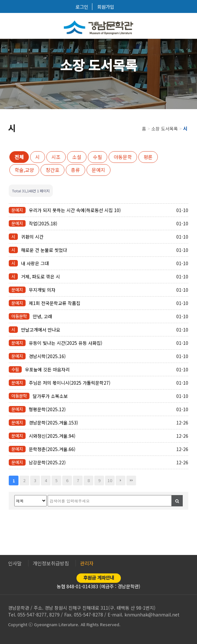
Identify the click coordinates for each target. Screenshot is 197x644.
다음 (121, 480)
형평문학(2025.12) (47, 409)
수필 (98, 157)
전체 (19, 157)
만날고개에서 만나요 (41, 330)
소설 (77, 157)
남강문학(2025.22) (47, 462)
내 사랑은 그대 (35, 263)
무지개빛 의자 (42, 290)
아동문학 (123, 157)
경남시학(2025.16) (47, 356)
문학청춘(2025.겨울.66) (52, 449)
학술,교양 (24, 170)
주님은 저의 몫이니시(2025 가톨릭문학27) (70, 383)
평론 (148, 157)
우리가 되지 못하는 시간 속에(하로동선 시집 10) (75, 210)
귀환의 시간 (32, 237)
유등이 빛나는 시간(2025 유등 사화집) (66, 343)
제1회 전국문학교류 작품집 (55, 303)
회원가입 (106, 7)
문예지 (98, 170)
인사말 (15, 563)
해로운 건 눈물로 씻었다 (44, 250)
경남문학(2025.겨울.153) (53, 423)
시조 (56, 157)
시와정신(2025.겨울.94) (52, 436)
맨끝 (131, 480)
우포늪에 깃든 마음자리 (47, 369)
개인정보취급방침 (51, 563)
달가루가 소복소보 (50, 396)
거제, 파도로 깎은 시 (41, 277)
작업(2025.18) (43, 223)
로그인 (82, 7)
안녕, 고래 (42, 316)
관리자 (87, 563)
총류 (75, 170)
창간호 (52, 170)
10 (110, 480)
